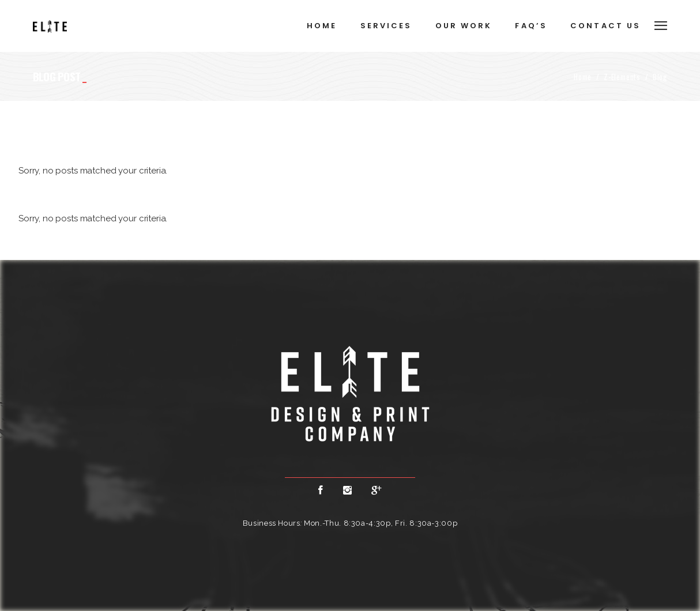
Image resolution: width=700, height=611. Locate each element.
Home (583, 77)
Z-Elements (622, 77)
